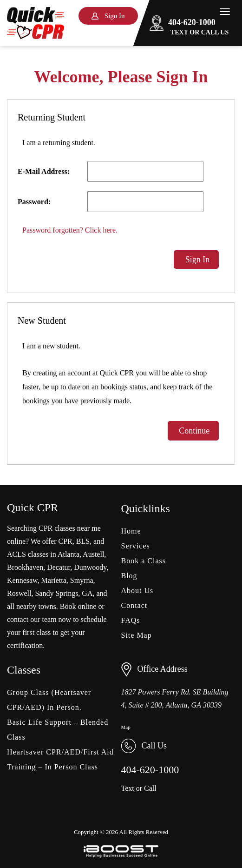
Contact (134, 605)
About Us (137, 591)
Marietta (54, 580)
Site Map (137, 635)
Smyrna (82, 580)
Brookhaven (25, 567)
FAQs (131, 620)
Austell (93, 554)
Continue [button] (193, 431)
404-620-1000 (183, 22)
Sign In (196, 260)
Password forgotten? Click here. (70, 230)
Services (136, 546)
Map (126, 727)
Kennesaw (22, 580)
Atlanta (69, 554)
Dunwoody (90, 567)
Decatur (59, 567)
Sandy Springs (56, 593)
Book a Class (144, 561)
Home (131, 531)
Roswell (19, 593)
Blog (129, 576)
